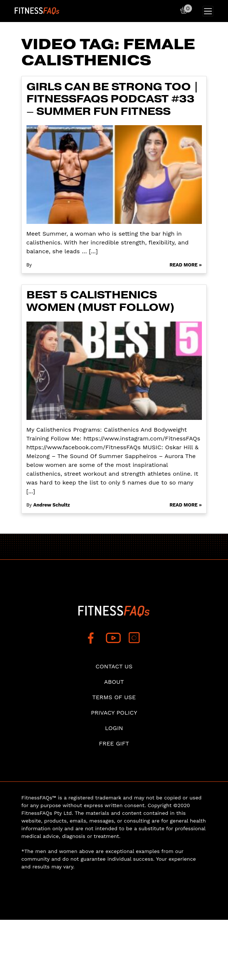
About (114, 682)
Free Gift (114, 743)
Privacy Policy (114, 713)
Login (114, 728)
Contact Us (114, 666)
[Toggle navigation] (208, 11)
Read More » (186, 265)
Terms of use (114, 697)
